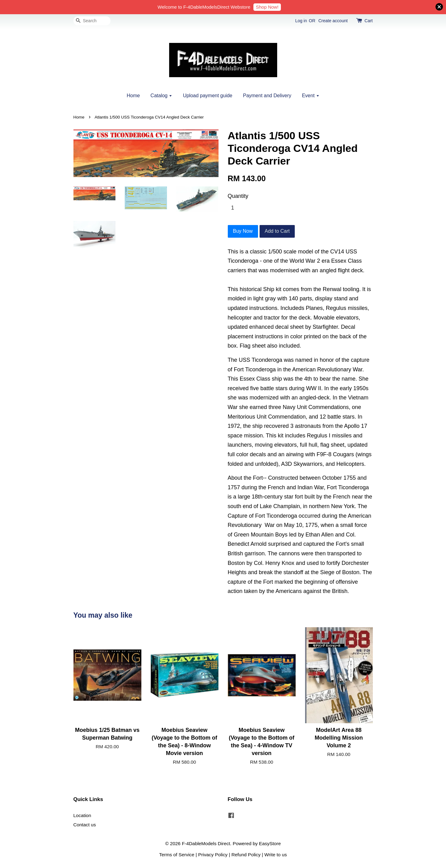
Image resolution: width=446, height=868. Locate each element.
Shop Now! (267, 7)
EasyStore (270, 843)
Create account (333, 21)
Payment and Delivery (267, 96)
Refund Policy (246, 855)
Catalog (162, 96)
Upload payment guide (208, 96)
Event (311, 96)
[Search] (92, 21)
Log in (301, 21)
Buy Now (243, 231)
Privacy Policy (213, 855)
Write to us (276, 855)
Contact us (85, 825)
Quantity (238, 196)
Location (82, 815)
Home (133, 96)
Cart (369, 21)
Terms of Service (177, 855)
